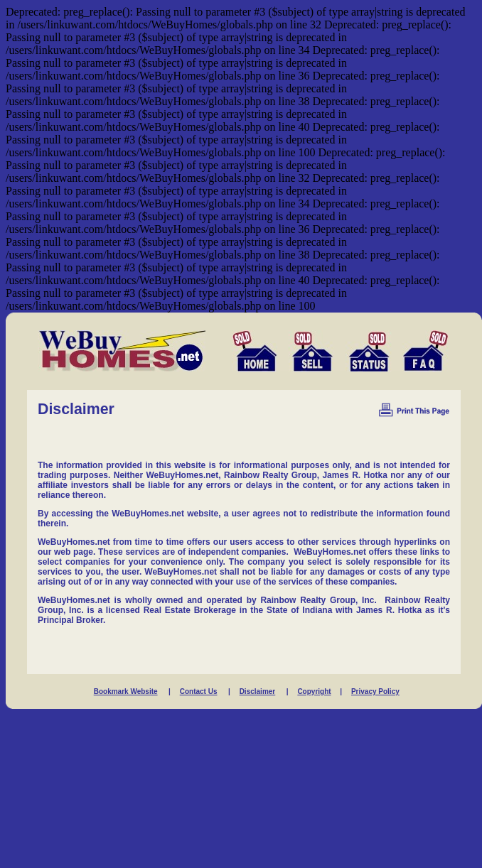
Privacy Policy (375, 691)
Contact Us (199, 691)
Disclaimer (258, 691)
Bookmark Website (126, 691)
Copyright (314, 691)
